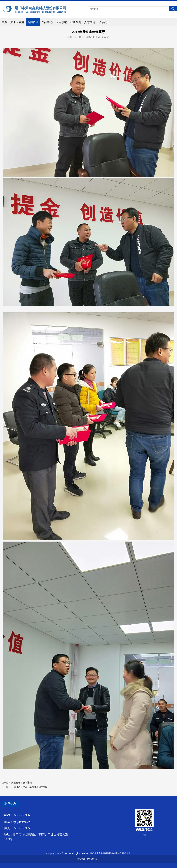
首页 (4, 22)
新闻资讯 (33, 22)
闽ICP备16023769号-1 (88, 859)
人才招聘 (90, 22)
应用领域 (61, 22)
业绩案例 (75, 22)
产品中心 (47, 22)
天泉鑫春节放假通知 (21, 782)
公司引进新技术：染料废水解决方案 (29, 787)
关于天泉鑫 (17, 22)
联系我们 (104, 22)
